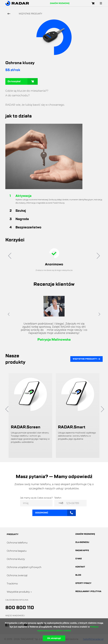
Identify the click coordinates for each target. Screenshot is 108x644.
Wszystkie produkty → (19, 592)
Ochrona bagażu (17, 551)
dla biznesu (82, 542)
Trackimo (12, 584)
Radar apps (82, 550)
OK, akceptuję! (54, 638)
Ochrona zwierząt (17, 575)
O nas (79, 559)
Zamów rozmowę (60, 3)
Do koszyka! (23, 81)
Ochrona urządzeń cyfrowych (24, 567)
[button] (9, 314)
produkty (13, 534)
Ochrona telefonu (17, 543)
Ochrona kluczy (16, 559)
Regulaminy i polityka (88, 591)
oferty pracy (83, 583)
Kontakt (80, 567)
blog (78, 575)
